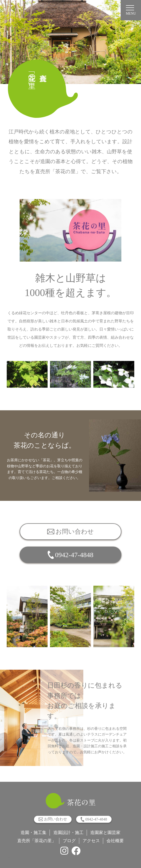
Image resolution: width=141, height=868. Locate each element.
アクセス (91, 841)
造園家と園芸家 (105, 833)
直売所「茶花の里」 (37, 841)
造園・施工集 (34, 833)
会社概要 (115, 841)
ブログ (69, 841)
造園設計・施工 (68, 833)
